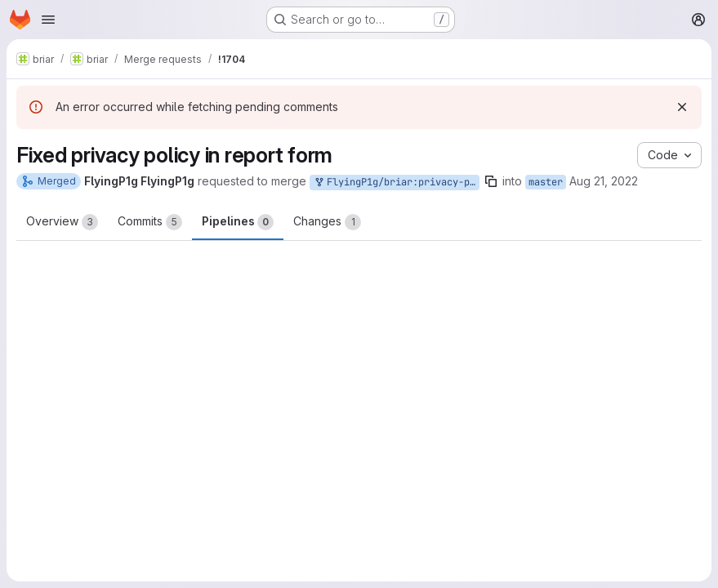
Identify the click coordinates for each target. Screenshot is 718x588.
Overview (62, 222)
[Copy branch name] (491, 181)
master (546, 182)
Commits (150, 222)
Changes (327, 222)
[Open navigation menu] (48, 20)
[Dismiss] (682, 107)
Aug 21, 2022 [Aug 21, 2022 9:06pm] (604, 181)
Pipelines (238, 222)
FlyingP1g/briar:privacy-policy (396, 183)
